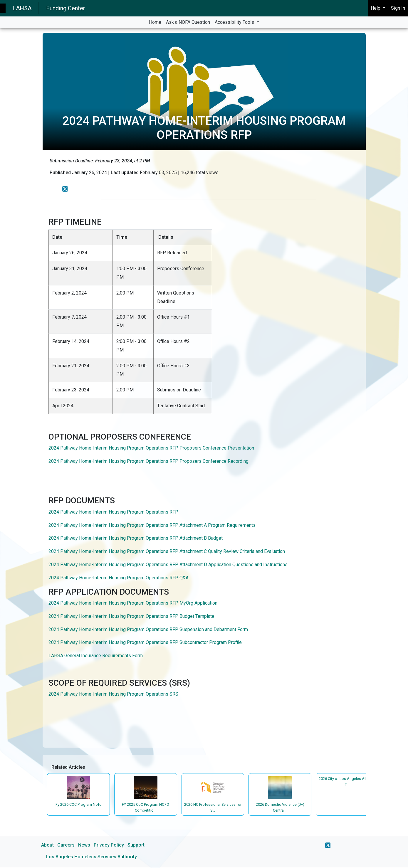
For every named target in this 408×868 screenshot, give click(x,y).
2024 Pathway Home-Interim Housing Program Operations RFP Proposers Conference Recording (148, 461)
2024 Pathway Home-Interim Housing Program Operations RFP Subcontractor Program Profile (145, 642)
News (84, 846)
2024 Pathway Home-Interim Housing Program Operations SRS (113, 694)
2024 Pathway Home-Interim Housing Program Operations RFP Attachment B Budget (136, 538)
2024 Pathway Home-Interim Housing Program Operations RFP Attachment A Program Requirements (152, 525)
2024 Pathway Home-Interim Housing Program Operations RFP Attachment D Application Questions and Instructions (168, 565)
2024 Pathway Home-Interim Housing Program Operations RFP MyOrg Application (133, 603)
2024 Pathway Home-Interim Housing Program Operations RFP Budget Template (132, 616)
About (47, 846)
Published (60, 173)
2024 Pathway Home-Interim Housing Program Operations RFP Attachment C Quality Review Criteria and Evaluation (167, 551)
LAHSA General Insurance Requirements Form (96, 656)
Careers (66, 846)
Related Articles (69, 767)
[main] (204, 448)
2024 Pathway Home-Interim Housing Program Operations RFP (113, 512)
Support (136, 846)
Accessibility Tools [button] (235, 22)
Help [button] (376, 8)
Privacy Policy (109, 846)
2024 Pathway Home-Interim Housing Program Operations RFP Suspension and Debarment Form (148, 629)
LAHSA (22, 8)
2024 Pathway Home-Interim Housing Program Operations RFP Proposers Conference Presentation (151, 448)
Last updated (125, 173)
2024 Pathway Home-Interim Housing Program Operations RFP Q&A (119, 578)
